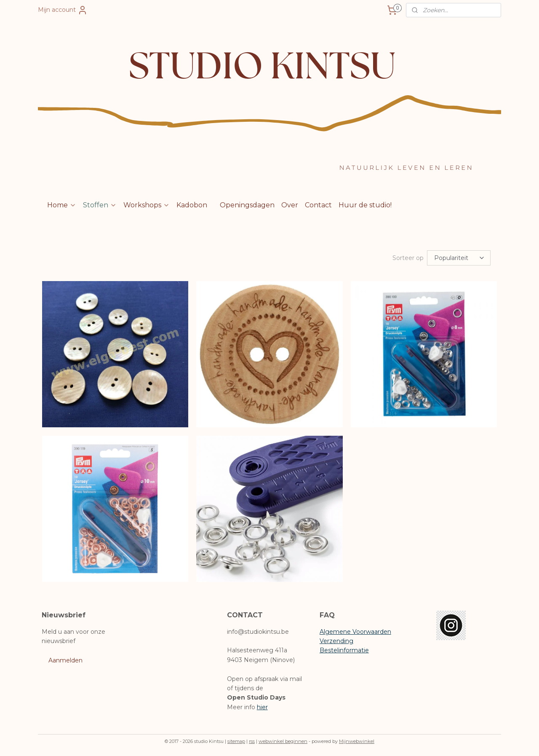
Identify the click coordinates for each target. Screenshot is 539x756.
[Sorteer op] (459, 257)
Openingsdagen (247, 205)
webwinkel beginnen (283, 740)
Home (62, 205)
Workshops (147, 205)
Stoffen (100, 205)
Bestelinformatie (344, 649)
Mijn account (63, 10)
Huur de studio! (365, 205)
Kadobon (192, 205)
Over (290, 205)
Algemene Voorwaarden (355, 631)
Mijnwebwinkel (357, 740)
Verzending (336, 640)
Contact (318, 205)
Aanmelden (65, 659)
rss (252, 740)
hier (262, 706)
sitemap (236, 740)
